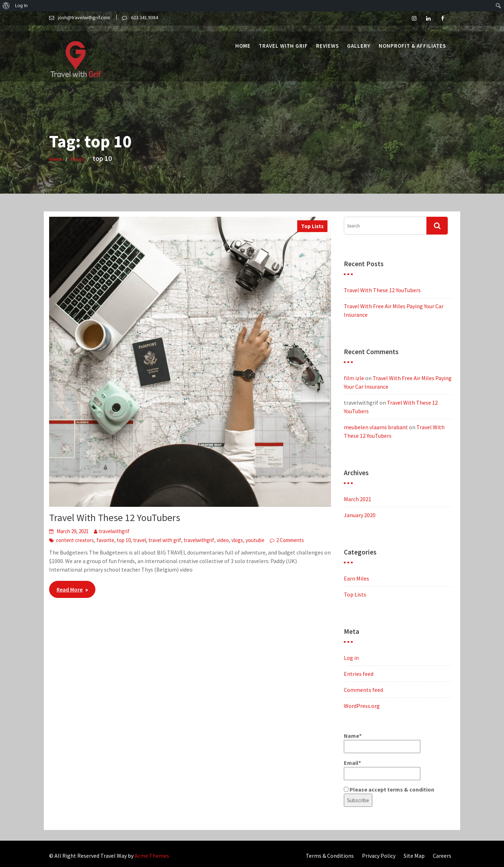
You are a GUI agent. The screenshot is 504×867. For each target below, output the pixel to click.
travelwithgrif (114, 531)
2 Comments (290, 540)
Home (243, 40)
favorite (105, 540)
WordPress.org (362, 706)
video (223, 540)
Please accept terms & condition (389, 789)
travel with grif (165, 540)
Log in (351, 658)
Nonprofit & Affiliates (412, 40)
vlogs (237, 540)
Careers (442, 856)
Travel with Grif (283, 40)
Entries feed (359, 674)
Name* (382, 743)
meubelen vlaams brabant (376, 427)
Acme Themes (152, 856)
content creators (75, 540)
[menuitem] (6, 6)
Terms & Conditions (330, 856)
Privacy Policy (379, 856)
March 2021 (358, 499)
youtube (255, 540)
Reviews (327, 40)
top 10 (124, 540)
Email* (382, 770)
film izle (354, 378)
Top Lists (312, 226)
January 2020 (360, 515)
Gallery (359, 40)
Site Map (414, 856)
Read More (70, 589)
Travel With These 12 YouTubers (115, 517)
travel (140, 540)
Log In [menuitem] (21, 6)
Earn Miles (356, 578)
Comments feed (363, 690)
